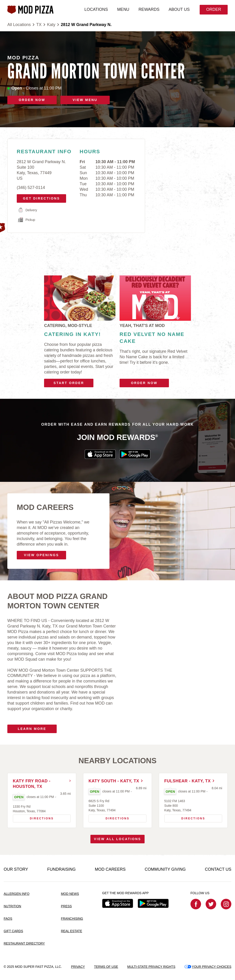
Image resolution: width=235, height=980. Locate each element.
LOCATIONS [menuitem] (95, 9)
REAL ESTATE (71, 931)
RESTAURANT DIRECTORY (24, 943)
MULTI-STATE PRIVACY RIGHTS (151, 967)
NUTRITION (12, 906)
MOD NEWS (70, 894)
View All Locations (117, 839)
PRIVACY (78, 967)
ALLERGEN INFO (17, 894)
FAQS (8, 919)
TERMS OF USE (106, 967)
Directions (35, 818)
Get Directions (40, 197)
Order (213, 9)
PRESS (66, 906)
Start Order (69, 383)
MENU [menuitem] (122, 9)
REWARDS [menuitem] (148, 9)
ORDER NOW (32, 100)
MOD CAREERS (110, 870)
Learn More (32, 729)
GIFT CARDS (13, 931)
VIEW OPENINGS (41, 555)
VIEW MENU (85, 100)
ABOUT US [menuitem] (178, 9)
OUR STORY (16, 870)
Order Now (144, 383)
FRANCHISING (72, 919)
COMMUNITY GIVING (165, 870)
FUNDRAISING (62, 870)
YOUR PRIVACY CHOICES (208, 967)
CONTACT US (218, 870)
